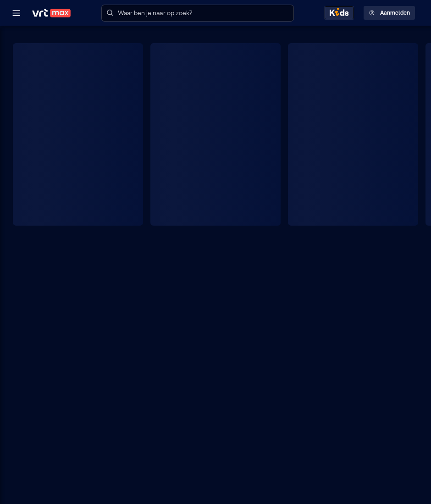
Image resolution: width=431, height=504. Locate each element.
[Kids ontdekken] (339, 13)
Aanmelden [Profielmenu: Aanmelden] (390, 13)
